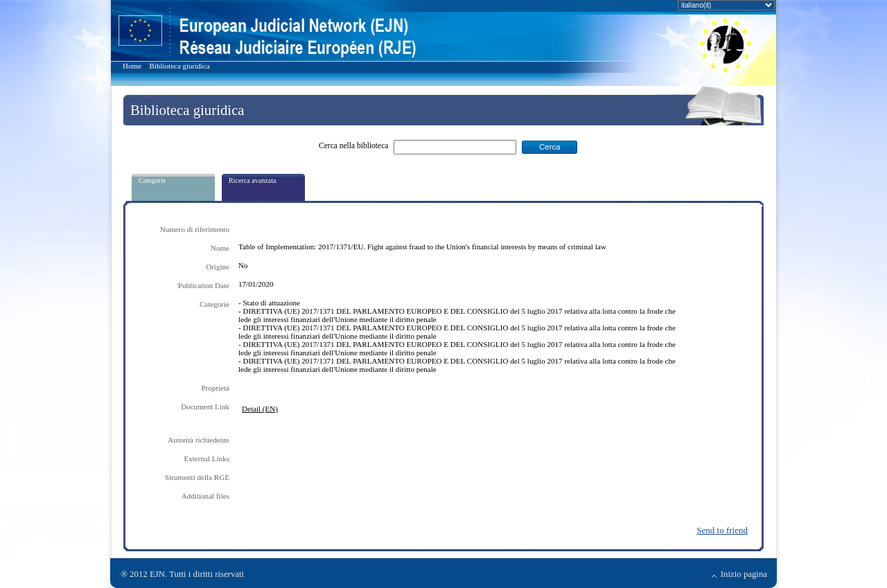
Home (132, 66)
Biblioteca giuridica (180, 66)
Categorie (152, 180)
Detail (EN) (260, 409)
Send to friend (722, 530)
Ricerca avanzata (253, 180)
